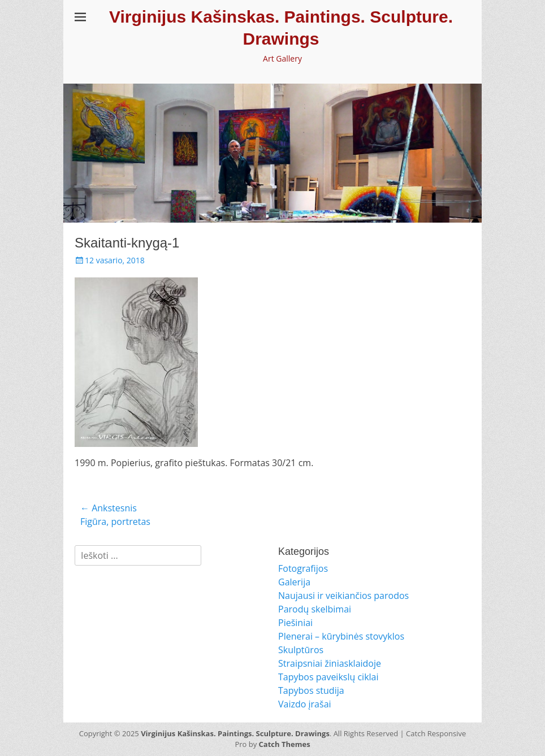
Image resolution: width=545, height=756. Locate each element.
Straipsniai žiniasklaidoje (330, 663)
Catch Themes (285, 744)
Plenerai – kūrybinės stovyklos (341, 636)
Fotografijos (303, 568)
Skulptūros (301, 650)
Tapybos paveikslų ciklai (328, 677)
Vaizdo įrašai (305, 704)
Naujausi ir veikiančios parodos (343, 596)
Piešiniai (295, 623)
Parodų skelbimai (315, 609)
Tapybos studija (311, 690)
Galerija (294, 582)
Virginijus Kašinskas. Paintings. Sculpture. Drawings (235, 733)
